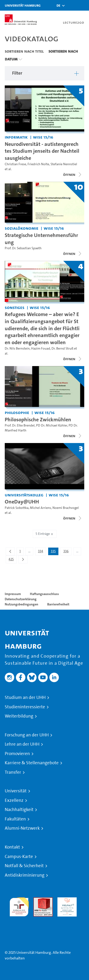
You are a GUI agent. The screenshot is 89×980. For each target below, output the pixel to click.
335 (55, 552)
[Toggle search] (71, 5)
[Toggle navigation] (83, 5)
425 (12, 560)
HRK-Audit (66, 900)
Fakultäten (15, 819)
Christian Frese (15, 164)
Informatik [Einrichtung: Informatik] (16, 137)
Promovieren (17, 754)
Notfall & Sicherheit (24, 866)
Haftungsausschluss (44, 594)
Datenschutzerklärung (21, 599)
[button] (58, 5)
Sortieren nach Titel (24, 51)
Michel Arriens (40, 508)
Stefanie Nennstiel (64, 164)
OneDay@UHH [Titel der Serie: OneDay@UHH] (22, 502)
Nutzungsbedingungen (21, 604)
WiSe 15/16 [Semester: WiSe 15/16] (43, 137)
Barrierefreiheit (58, 604)
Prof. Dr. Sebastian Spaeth (23, 248)
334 (42, 552)
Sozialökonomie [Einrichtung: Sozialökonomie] (22, 228)
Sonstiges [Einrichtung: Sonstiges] (15, 307)
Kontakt (12, 847)
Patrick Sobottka (17, 508)
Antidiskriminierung (25, 875)
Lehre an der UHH (22, 744)
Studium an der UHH (25, 697)
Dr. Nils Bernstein (17, 348)
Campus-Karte (19, 857)
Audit (38, 900)
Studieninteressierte (25, 707)
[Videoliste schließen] (73, 175)
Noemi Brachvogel (66, 508)
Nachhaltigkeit (19, 810)
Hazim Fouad (41, 348)
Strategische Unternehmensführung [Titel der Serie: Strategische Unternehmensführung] (41, 239)
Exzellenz (14, 800)
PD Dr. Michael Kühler (52, 425)
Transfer (13, 772)
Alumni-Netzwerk (22, 828)
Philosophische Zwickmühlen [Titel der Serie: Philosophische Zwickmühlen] (38, 419)
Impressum (13, 594)
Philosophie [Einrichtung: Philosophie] (17, 412)
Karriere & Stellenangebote (32, 763)
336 (67, 552)
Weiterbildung (19, 716)
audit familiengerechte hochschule (19, 906)
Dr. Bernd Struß (62, 348)
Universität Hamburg (23, 5)
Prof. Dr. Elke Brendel (20, 425)
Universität (16, 791)
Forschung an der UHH (27, 735)
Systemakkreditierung (19, 919)
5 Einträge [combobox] (45, 534)
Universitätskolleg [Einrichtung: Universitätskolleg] (24, 495)
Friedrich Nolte (38, 164)
